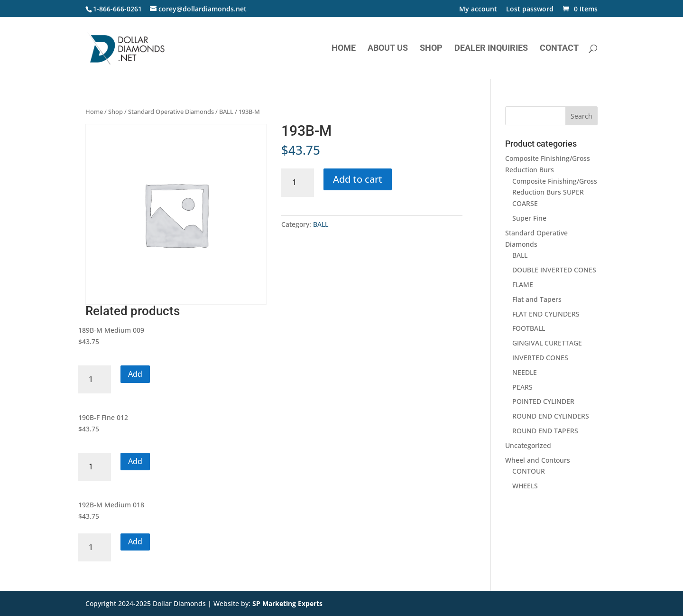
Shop (431, 49)
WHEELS (525, 486)
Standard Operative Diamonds (171, 112)
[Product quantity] (298, 182)
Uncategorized (528, 445)
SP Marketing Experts (287, 603)
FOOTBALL (529, 328)
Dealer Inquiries (491, 49)
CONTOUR (529, 471)
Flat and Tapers (537, 299)
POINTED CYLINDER (543, 401)
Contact (559, 49)
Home (344, 49)
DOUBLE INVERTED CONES (554, 270)
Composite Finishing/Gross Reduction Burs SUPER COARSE (555, 192)
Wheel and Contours (538, 460)
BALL (226, 112)
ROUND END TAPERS (545, 431)
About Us (388, 49)
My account (478, 9)
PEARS (522, 387)
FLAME (523, 285)
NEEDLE (525, 372)
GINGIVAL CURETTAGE (547, 343)
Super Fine (529, 218)
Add (135, 374)
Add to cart (358, 179)
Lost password (530, 9)
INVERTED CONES (540, 358)
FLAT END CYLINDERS (546, 314)
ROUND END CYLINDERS (551, 416)
